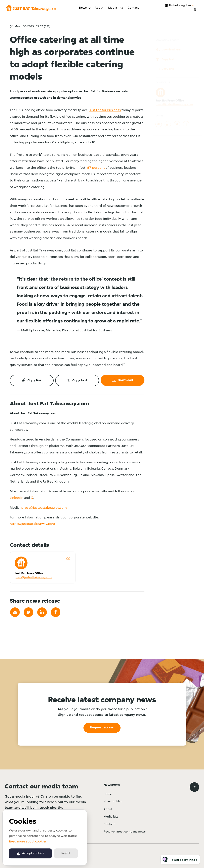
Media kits (116, 8)
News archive (113, 802)
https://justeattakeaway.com (32, 524)
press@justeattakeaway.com (44, 508)
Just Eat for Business (105, 110)
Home (108, 794)
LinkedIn (17, 498)
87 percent (96, 168)
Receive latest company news (125, 832)
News (83, 8)
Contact (133, 8)
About (99, 8)
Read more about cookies (28, 842)
